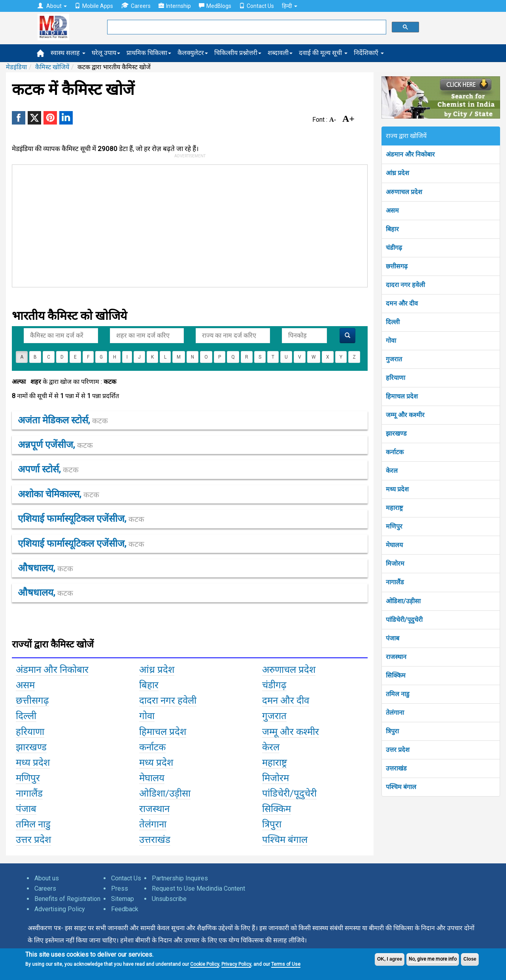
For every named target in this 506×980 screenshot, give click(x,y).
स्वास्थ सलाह (68, 53)
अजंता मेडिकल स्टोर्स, (63, 420)
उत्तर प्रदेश (398, 750)
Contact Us (257, 6)
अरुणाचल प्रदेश (404, 192)
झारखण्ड (396, 433)
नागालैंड (395, 582)
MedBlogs (215, 6)
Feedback (125, 909)
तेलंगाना (395, 713)
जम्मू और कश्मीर (405, 415)
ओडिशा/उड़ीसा (403, 601)
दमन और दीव (402, 303)
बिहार (392, 229)
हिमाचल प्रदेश (402, 396)
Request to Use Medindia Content (198, 888)
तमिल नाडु (398, 694)
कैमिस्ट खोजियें (52, 67)
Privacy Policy (236, 964)
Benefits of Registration (67, 899)
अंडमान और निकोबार (410, 154)
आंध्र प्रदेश (397, 173)
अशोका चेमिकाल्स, (59, 494)
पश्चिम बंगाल (401, 787)
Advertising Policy (60, 909)
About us (47, 878)
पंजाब (393, 638)
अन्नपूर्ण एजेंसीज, (55, 445)
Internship (175, 6)
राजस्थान (396, 657)
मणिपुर (394, 526)
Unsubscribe (169, 899)
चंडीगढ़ (394, 248)
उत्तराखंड (396, 768)
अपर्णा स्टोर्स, (48, 469)
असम (392, 211)
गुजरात (394, 359)
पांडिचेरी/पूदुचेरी (404, 620)
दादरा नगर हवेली (405, 285)
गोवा (391, 341)
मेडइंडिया (16, 67)
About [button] (52, 6)
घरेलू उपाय (106, 53)
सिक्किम (396, 675)
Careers (136, 6)
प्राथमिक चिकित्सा (149, 53)
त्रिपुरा (392, 731)
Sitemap (123, 899)
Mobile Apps (94, 6)
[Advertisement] (186, 224)
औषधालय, (45, 568)
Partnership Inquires (180, 878)
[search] (246, 27)
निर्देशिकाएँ (369, 53)
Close (470, 959)
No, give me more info (433, 959)
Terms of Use (286, 964)
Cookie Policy (205, 964)
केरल (392, 471)
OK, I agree (390, 959)
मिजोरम (395, 564)
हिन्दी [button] (290, 6)
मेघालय (394, 545)
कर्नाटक (395, 452)
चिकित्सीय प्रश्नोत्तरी (238, 53)
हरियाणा (396, 378)
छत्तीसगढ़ (397, 266)
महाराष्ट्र (394, 508)
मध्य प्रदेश (397, 489)
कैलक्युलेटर (193, 53)
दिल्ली (393, 322)
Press (120, 888)
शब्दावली (280, 53)
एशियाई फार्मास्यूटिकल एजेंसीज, (81, 519)
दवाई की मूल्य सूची (323, 53)
